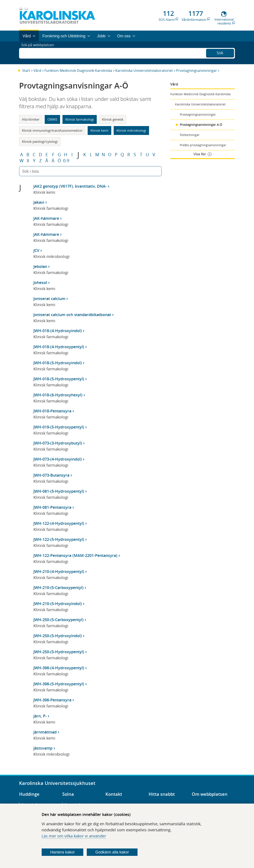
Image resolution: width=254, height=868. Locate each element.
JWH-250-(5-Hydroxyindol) (58, 636)
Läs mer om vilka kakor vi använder (74, 836)
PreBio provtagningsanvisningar (203, 145)
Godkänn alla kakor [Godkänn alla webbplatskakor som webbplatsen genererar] (112, 852)
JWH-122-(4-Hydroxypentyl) (59, 523)
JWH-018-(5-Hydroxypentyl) (59, 379)
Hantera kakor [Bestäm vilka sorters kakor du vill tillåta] (63, 852)
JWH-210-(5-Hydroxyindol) (58, 604)
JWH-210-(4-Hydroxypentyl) (59, 571)
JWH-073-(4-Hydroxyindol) (58, 459)
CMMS (52, 119)
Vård (37, 71)
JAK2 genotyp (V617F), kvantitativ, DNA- (70, 186)
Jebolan (40, 266)
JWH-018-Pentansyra (52, 411)
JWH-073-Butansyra (51, 475)
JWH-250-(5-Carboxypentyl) (58, 620)
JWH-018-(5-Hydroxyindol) (58, 363)
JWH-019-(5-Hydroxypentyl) (59, 427)
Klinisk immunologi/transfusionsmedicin (52, 130)
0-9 (66, 161)
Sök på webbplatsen (40, 53)
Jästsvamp (43, 748)
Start (26, 71)
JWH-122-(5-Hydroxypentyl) (59, 539)
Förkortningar (190, 135)
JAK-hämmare (46, 218)
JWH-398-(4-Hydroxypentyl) (59, 668)
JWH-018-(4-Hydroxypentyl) (59, 347)
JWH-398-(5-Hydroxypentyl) (59, 684)
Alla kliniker (31, 119)
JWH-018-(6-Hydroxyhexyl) (58, 395)
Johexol (40, 282)
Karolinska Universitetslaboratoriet (144, 71)
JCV (36, 250)
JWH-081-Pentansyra (52, 507)
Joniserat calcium (49, 299)
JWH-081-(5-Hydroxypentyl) (59, 491)
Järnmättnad (45, 732)
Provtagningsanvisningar (197, 71)
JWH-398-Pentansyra (52, 700)
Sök (220, 52)
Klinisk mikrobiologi (131, 130)
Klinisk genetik (113, 119)
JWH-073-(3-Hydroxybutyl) (58, 443)
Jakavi (39, 202)
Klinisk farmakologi (80, 119)
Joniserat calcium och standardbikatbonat (72, 315)
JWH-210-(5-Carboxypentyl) (58, 587)
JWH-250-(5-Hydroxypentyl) (59, 652)
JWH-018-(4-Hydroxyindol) (58, 331)
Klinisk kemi (99, 130)
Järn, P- (40, 716)
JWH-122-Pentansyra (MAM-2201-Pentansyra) (75, 555)
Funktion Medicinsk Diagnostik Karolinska (78, 71)
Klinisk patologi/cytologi (40, 141)
